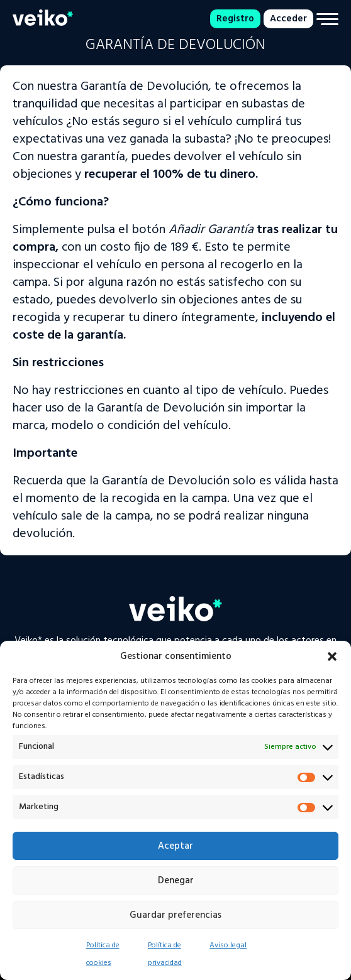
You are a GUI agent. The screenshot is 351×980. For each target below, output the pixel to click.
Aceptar (175, 846)
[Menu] (327, 19)
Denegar (176, 881)
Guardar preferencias (175, 915)
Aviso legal (228, 945)
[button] (332, 656)
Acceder (288, 19)
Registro (235, 19)
